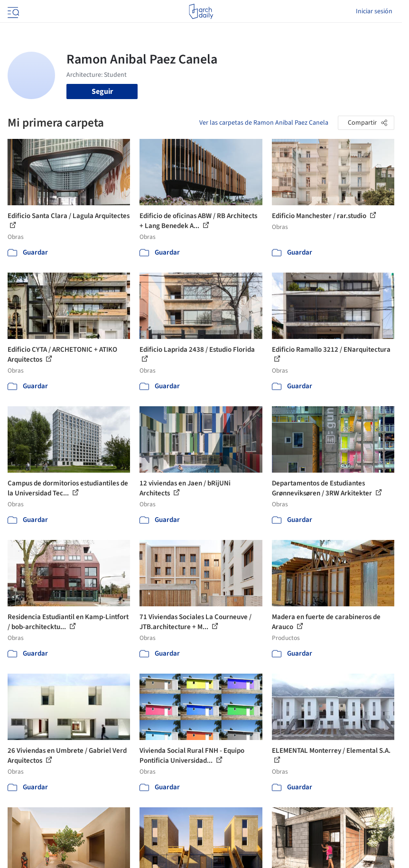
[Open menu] (12, 11)
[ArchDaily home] (201, 11)
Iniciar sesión (374, 11)
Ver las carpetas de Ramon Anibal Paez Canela (264, 123)
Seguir (102, 91)
